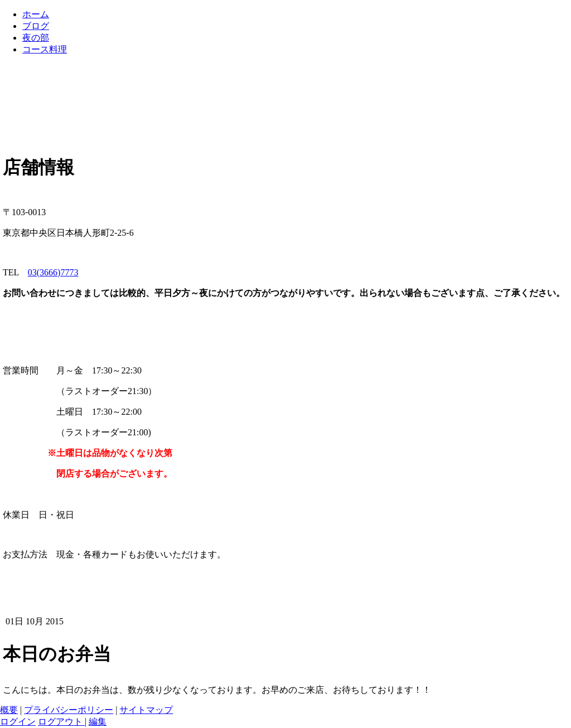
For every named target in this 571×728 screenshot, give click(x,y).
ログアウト (61, 722)
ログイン (18, 722)
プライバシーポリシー (69, 710)
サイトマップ (146, 710)
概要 (9, 710)
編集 (98, 722)
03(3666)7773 (53, 272)
